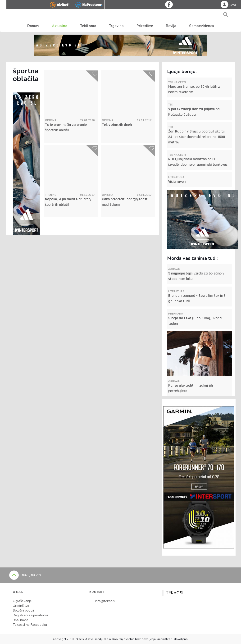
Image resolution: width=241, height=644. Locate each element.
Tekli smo (88, 26)
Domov (33, 26)
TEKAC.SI (175, 593)
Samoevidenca (202, 26)
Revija (171, 26)
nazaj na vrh (25, 575)
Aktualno (60, 26)
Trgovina (116, 26)
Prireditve (145, 26)
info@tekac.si (105, 601)
